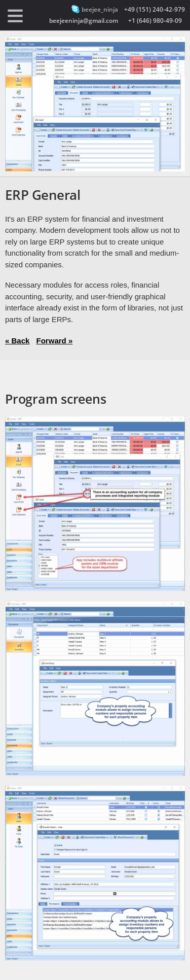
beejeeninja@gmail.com (84, 21)
